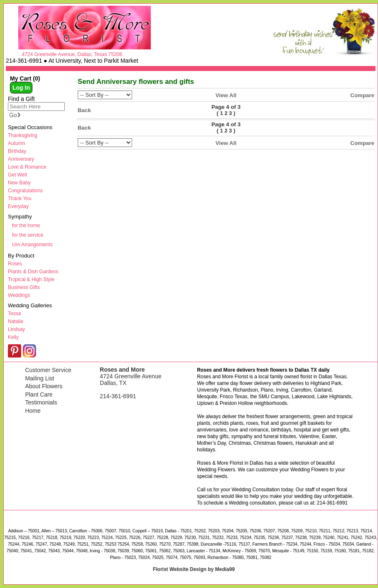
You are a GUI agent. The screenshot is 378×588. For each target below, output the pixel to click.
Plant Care (39, 394)
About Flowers (43, 386)
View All (226, 95)
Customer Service (48, 370)
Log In (21, 88)
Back (84, 110)
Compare (362, 95)
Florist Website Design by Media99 (194, 569)
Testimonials (41, 402)
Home (33, 411)
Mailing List (39, 378)
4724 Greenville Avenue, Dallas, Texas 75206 (72, 54)
